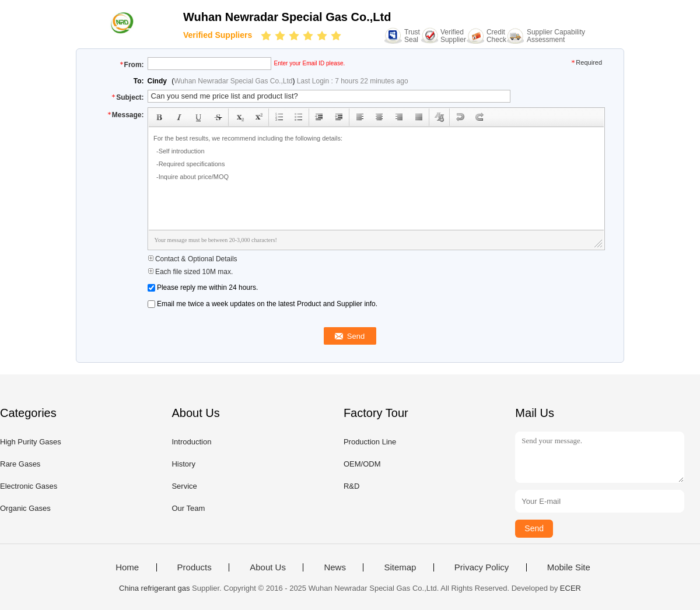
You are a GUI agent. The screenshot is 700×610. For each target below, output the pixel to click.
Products (195, 567)
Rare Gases (20, 464)
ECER (570, 588)
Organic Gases (25, 508)
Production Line (370, 442)
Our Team (188, 508)
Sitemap (400, 567)
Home (127, 567)
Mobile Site (569, 567)
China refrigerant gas (154, 588)
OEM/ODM (362, 464)
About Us (268, 567)
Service (184, 486)
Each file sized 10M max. (190, 272)
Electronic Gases (29, 486)
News (335, 567)
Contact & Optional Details (192, 259)
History (183, 464)
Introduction (191, 442)
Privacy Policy (482, 567)
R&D (351, 486)
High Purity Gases (31, 442)
